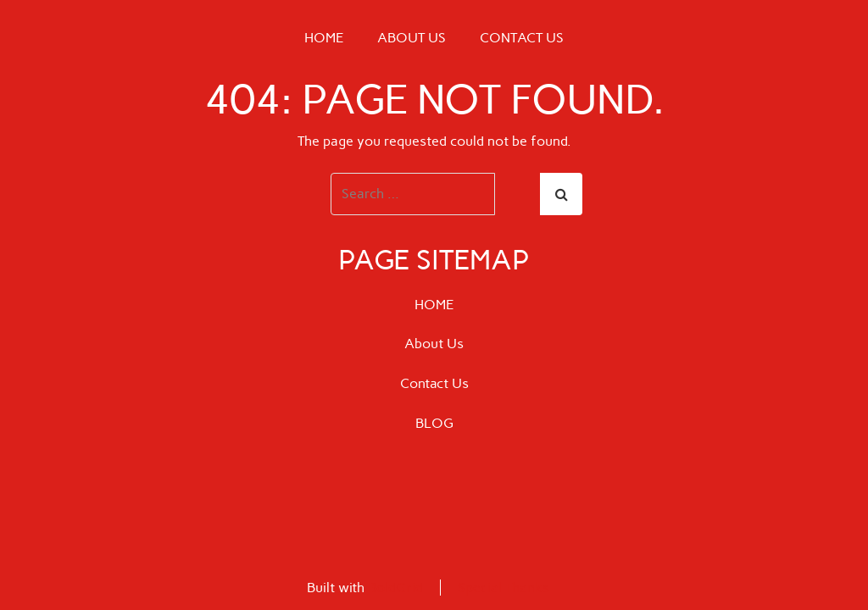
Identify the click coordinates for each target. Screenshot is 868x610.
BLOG (434, 423)
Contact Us (522, 38)
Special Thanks (504, 588)
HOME (324, 38)
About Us (412, 38)
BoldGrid (395, 588)
